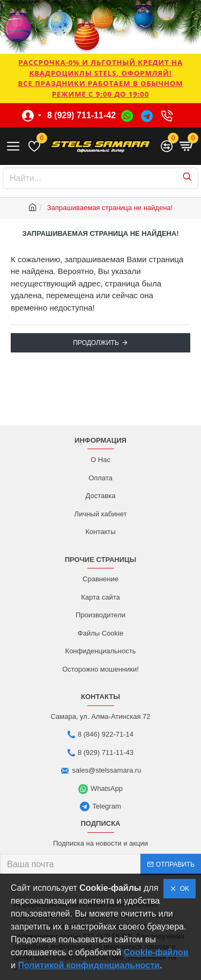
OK (183, 889)
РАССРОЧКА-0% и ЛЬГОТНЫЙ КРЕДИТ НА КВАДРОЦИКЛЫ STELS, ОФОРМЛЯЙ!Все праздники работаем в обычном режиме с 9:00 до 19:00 (100, 78)
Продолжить (96, 343)
